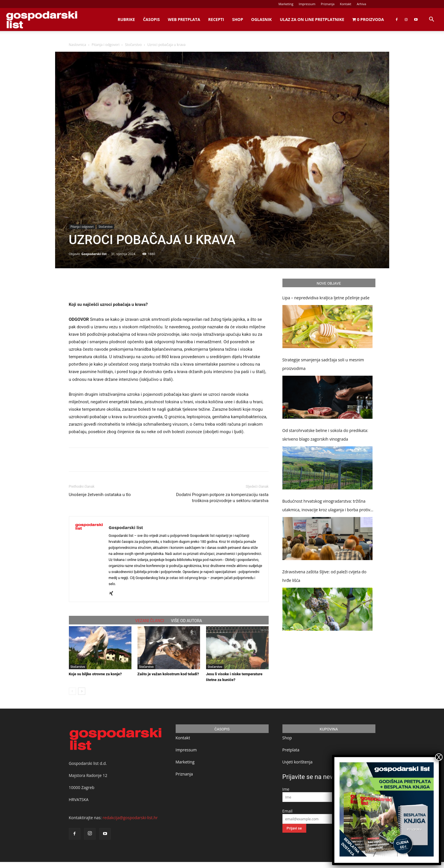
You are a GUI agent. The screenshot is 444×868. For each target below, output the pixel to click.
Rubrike (126, 19)
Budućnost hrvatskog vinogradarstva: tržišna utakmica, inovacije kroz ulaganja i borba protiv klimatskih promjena (326, 506)
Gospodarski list (94, 254)
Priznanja (328, 4)
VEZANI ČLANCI (150, 621)
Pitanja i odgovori (105, 45)
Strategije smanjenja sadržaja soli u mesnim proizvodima (323, 364)
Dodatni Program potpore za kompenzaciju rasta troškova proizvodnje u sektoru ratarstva (222, 498)
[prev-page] (72, 691)
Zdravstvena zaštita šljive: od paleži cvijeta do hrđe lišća (324, 576)
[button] (431, 20)
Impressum (307, 4)
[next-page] (82, 691)
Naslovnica (77, 45)
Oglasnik (261, 19)
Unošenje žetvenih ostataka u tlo (100, 495)
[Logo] (42, 20)
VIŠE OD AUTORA (187, 621)
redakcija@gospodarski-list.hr (130, 818)
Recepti (216, 19)
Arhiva (361, 4)
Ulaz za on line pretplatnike (312, 19)
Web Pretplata (184, 19)
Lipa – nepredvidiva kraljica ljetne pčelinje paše (326, 298)
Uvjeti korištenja (297, 762)
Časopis (151, 19)
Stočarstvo (133, 45)
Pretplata (291, 750)
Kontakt (346, 4)
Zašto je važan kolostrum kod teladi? (168, 674)
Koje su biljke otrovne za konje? (95, 674)
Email (288, 811)
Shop (238, 19)
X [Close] (439, 757)
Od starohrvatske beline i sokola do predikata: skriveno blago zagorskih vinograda (325, 435)
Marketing (286, 4)
